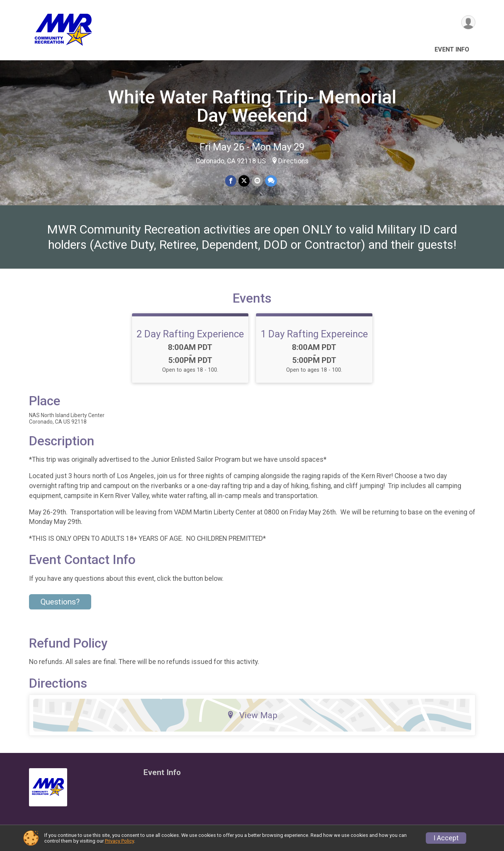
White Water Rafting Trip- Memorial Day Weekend (252, 106)
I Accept (446, 838)
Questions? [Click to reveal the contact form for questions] (60, 602)
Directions (293, 161)
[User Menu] (468, 22)
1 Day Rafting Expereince (314, 334)
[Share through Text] (271, 181)
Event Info (452, 49)
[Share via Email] (257, 181)
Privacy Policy (119, 841)
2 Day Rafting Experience (190, 334)
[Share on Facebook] (231, 181)
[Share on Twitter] (244, 181)
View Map (252, 715)
